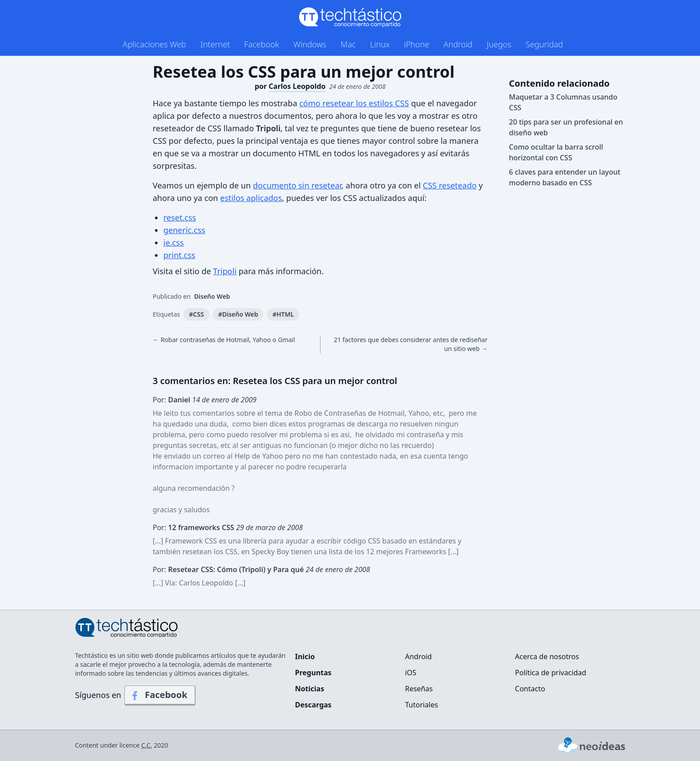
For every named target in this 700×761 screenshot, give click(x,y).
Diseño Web (212, 296)
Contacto (530, 689)
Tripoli (225, 271)
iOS (410, 673)
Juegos (499, 44)
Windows (310, 44)
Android (458, 44)
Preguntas (313, 673)
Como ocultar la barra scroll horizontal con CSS (556, 152)
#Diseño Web (238, 314)
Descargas (313, 705)
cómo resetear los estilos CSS (354, 103)
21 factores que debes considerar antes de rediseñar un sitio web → (411, 344)
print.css (179, 255)
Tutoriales (421, 705)
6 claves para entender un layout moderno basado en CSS (565, 177)
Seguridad (544, 44)
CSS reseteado (450, 185)
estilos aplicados (251, 198)
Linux (380, 44)
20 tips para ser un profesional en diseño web (566, 127)
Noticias (310, 689)
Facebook (262, 44)
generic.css (184, 230)
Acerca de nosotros (547, 656)
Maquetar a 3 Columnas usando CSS (563, 102)
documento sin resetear (297, 185)
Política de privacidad (551, 673)
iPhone (417, 44)
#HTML (283, 314)
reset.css (180, 217)
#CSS (196, 314)
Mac (348, 44)
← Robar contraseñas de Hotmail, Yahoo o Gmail (224, 340)
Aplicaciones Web (154, 44)
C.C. (147, 745)
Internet (215, 44)
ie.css (174, 243)
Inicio (305, 656)
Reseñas (419, 689)
